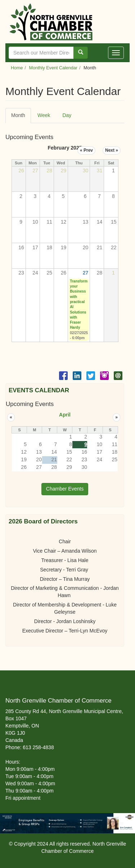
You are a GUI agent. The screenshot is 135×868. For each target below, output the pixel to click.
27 (86, 273)
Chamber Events (65, 489)
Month (21, 118)
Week (44, 115)
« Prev (86, 150)
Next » (112, 150)
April (65, 415)
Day (67, 115)
